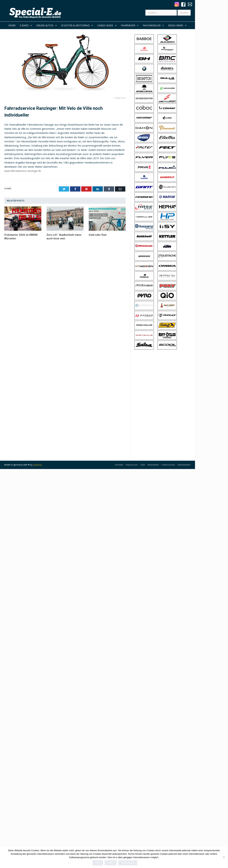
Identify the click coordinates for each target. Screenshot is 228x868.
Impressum (132, 465)
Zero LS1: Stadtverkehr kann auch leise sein (64, 237)
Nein (111, 863)
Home (12, 25)
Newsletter (153, 465)
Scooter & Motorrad (75, 25)
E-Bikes (24, 25)
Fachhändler (152, 25)
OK (98, 863)
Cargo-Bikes (105, 25)
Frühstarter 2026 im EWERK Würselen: (21, 237)
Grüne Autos (45, 25)
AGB (143, 465)
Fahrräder (128, 25)
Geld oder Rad (97, 235)
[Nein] (224, 857)
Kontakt (119, 465)
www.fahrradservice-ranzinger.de (23, 171)
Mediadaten (184, 465)
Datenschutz (168, 465)
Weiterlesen (128, 863)
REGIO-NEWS (176, 25)
